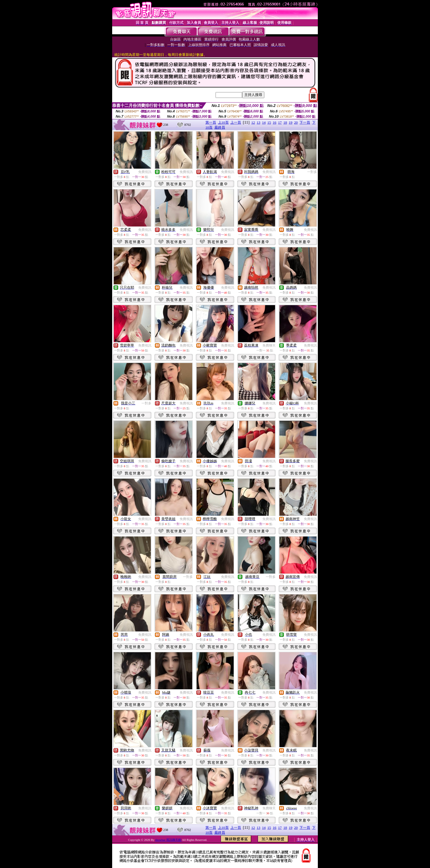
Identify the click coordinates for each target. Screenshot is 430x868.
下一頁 (305, 122)
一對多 (312, 172)
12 (253, 122)
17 (280, 122)
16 (275, 122)
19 (291, 122)
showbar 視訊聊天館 (169, 840)
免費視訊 (145, 172)
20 (296, 122)
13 (258, 122)
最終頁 (220, 127)
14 (264, 122)
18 (285, 122)
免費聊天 (269, 345)
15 (269, 122)
